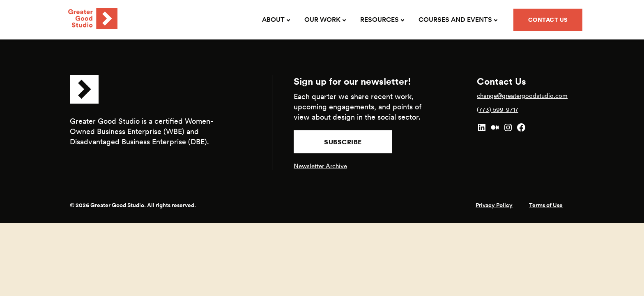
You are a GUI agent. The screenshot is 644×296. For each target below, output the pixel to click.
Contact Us (548, 20)
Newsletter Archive (320, 166)
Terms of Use (546, 205)
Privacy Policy (494, 205)
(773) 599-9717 (498, 110)
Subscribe (343, 142)
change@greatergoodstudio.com (522, 96)
